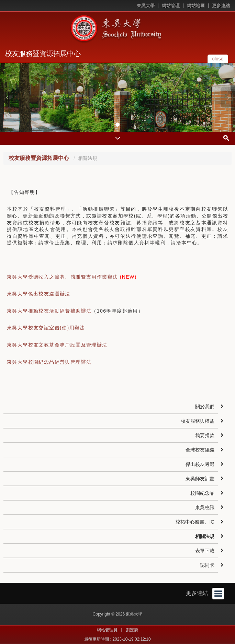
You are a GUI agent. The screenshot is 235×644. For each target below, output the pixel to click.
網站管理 (171, 6)
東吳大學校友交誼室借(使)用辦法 (46, 328)
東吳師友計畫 (200, 479)
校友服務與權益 (198, 421)
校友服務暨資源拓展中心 (43, 54)
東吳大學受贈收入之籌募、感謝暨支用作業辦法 (62, 277)
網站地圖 (196, 6)
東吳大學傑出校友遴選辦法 (39, 294)
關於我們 (205, 407)
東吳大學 (146, 6)
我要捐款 (205, 435)
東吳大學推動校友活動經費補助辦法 (49, 311)
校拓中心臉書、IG (195, 522)
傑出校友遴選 (200, 464)
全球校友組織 (200, 450)
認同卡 (207, 565)
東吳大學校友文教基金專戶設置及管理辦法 (57, 345)
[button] (7, 97)
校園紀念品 (202, 493)
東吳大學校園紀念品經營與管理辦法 (49, 362)
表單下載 (205, 551)
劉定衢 (132, 630)
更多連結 (221, 6)
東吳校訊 (205, 507)
